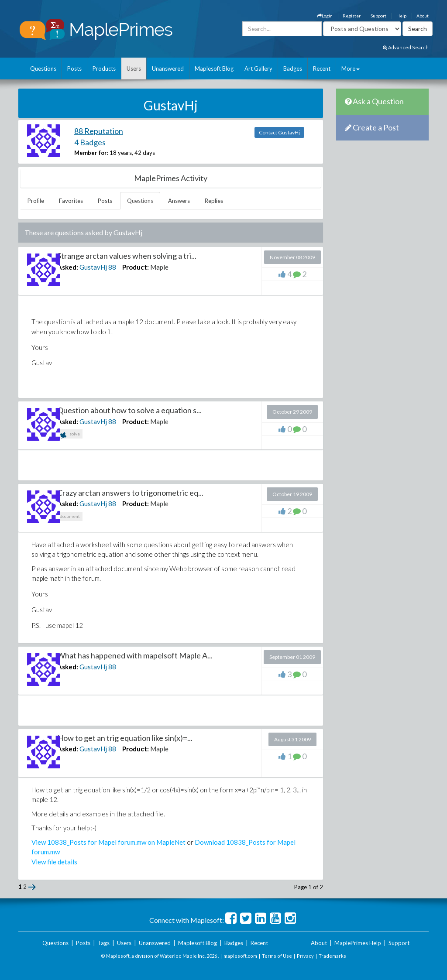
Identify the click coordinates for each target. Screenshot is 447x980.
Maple (159, 267)
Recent (322, 69)
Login (325, 16)
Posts (74, 69)
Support (378, 16)
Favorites (71, 201)
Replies (214, 201)
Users (134, 69)
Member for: (91, 153)
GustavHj (93, 267)
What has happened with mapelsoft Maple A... (135, 655)
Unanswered (168, 69)
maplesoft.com (240, 956)
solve (70, 435)
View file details (54, 862)
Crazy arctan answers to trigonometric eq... (130, 493)
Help (401, 16)
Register (352, 16)
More (351, 69)
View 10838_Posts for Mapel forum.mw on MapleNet (108, 842)
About (423, 16)
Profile (36, 201)
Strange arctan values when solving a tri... (127, 256)
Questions (43, 69)
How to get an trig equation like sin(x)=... (125, 738)
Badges (293, 69)
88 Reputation (99, 131)
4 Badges (90, 142)
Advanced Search (406, 47)
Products (104, 69)
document (70, 516)
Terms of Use (277, 956)
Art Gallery (258, 69)
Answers (179, 201)
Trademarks (332, 956)
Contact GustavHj (279, 132)
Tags (104, 943)
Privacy (305, 956)
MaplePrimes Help (358, 943)
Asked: (68, 267)
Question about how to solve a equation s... (129, 410)
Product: (136, 267)
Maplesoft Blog (214, 69)
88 (112, 267)
